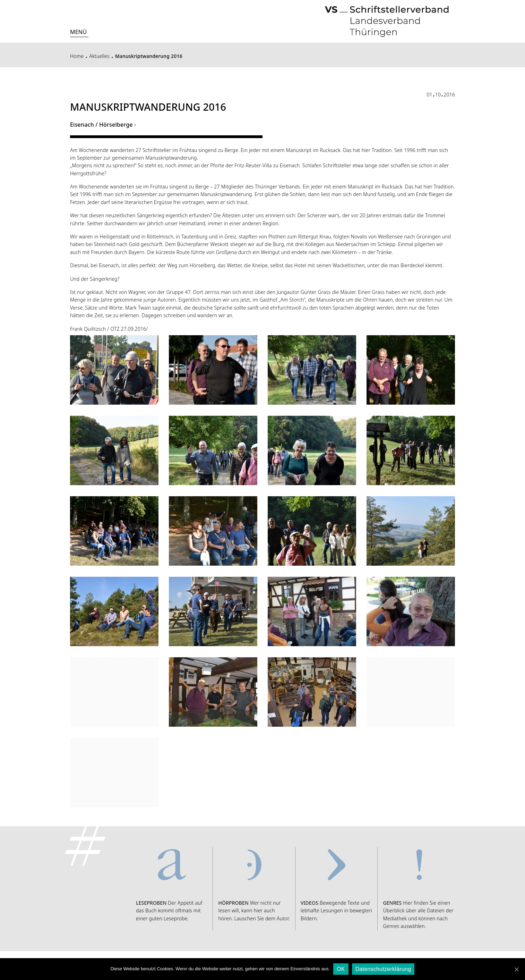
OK (341, 969)
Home (77, 56)
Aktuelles (99, 56)
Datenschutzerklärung (383, 969)
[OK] (516, 969)
